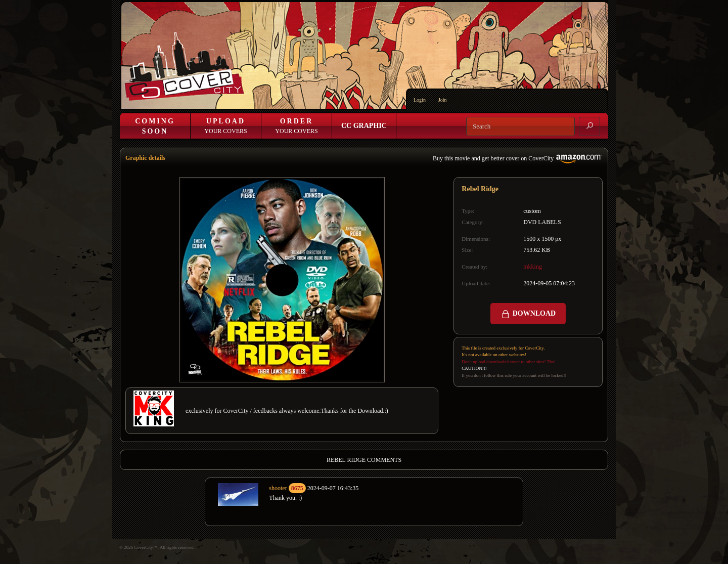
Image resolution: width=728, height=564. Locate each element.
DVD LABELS (542, 222)
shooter (278, 488)
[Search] (520, 126)
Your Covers (225, 126)
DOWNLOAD (528, 314)
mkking (533, 267)
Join (443, 100)
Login (420, 100)
